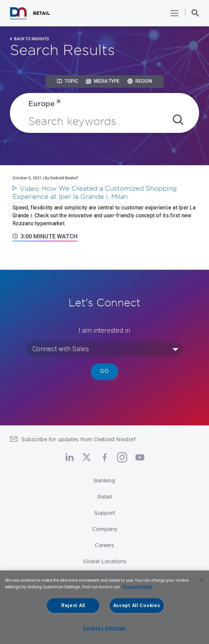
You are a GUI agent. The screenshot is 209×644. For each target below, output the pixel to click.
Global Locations (105, 561)
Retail (105, 497)
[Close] (202, 580)
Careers (104, 545)
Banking (104, 480)
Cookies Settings (104, 628)
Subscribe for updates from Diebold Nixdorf (78, 439)
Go (104, 371)
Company (105, 529)
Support (105, 513)
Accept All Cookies (137, 606)
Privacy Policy (138, 587)
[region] (104, 607)
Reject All (73, 606)
